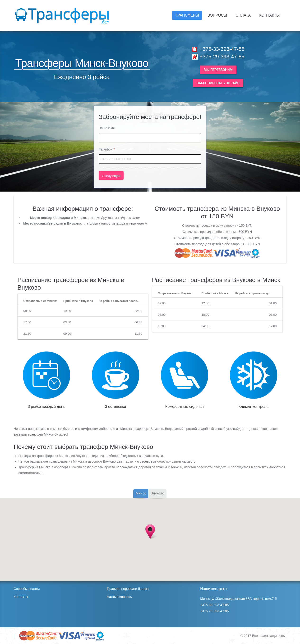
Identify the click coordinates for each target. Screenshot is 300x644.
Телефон (107, 149)
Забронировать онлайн (218, 83)
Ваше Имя (107, 128)
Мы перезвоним (218, 70)
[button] (150, 532)
